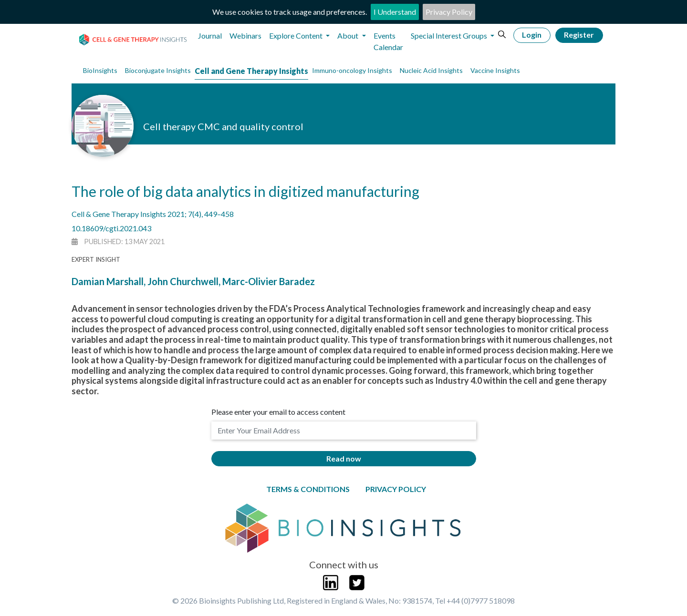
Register (579, 35)
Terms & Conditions (308, 489)
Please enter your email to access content (278, 412)
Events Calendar (388, 41)
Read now (344, 458)
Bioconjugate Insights (158, 70)
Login (532, 35)
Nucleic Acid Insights (431, 70)
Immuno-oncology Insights (352, 70)
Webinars (245, 36)
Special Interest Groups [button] (450, 36)
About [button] (349, 36)
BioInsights (100, 70)
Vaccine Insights (495, 70)
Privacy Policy (449, 12)
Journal (210, 36)
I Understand (395, 12)
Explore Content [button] (297, 36)
